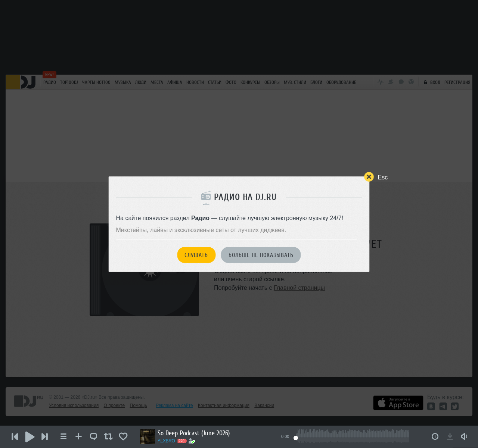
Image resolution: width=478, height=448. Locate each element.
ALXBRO (166, 441)
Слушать (196, 255)
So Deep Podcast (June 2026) (194, 433)
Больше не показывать (261, 255)
